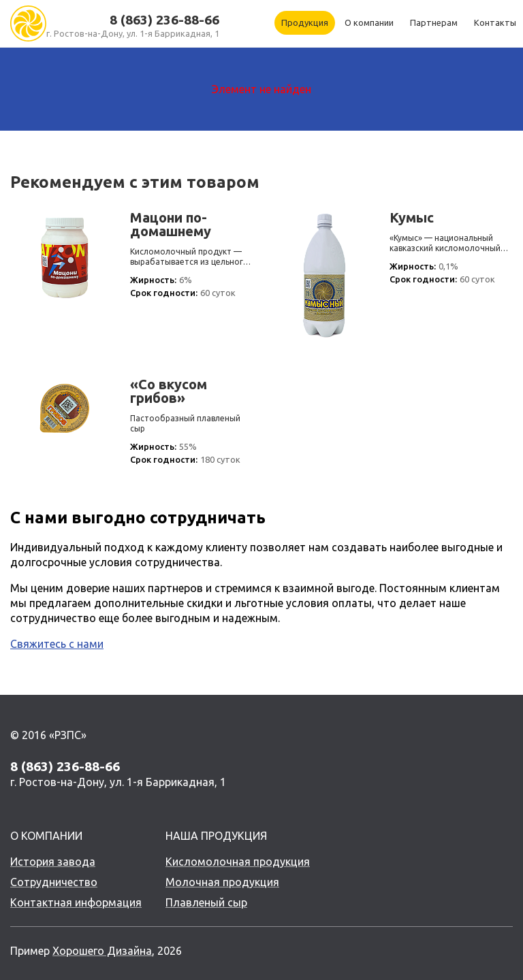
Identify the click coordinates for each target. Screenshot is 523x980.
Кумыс (412, 218)
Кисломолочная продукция (238, 862)
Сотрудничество (54, 882)
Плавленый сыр (206, 902)
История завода (53, 862)
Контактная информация (76, 902)
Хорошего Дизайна (102, 951)
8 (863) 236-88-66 (164, 20)
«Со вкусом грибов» (169, 391)
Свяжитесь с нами (57, 644)
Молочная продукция (222, 882)
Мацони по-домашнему (171, 225)
